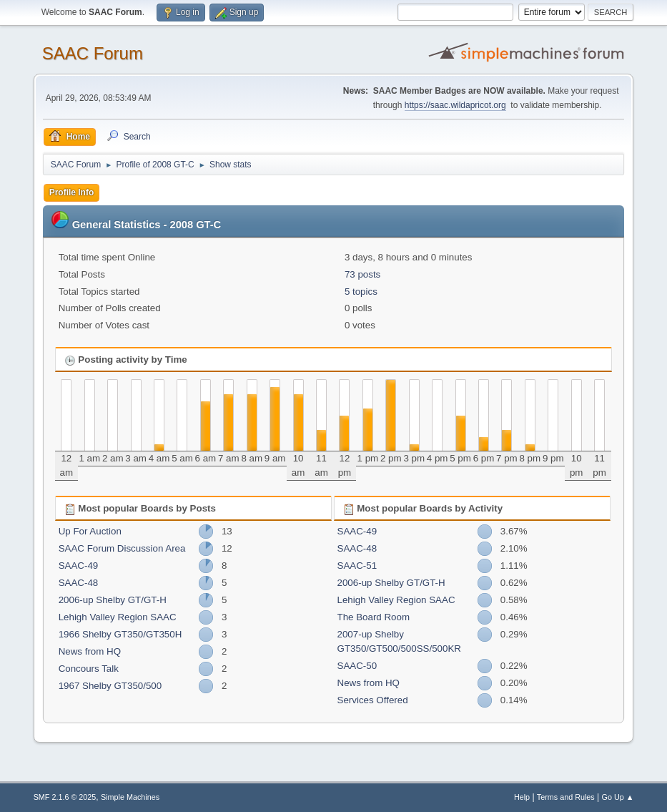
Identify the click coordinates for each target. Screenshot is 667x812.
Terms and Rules (566, 797)
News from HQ (90, 651)
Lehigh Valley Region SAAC (118, 617)
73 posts (362, 274)
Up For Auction (90, 531)
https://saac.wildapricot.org (455, 105)
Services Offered (373, 700)
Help (522, 797)
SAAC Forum (93, 53)
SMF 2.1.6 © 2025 (65, 797)
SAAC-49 (79, 566)
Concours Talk (89, 669)
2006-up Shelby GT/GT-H (113, 600)
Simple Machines (130, 797)
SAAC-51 (357, 566)
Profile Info (72, 192)
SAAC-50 (357, 666)
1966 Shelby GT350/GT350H (120, 634)
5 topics (361, 292)
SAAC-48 (79, 583)
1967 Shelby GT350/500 (110, 686)
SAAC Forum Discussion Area (122, 548)
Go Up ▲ (618, 797)
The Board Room (374, 617)
